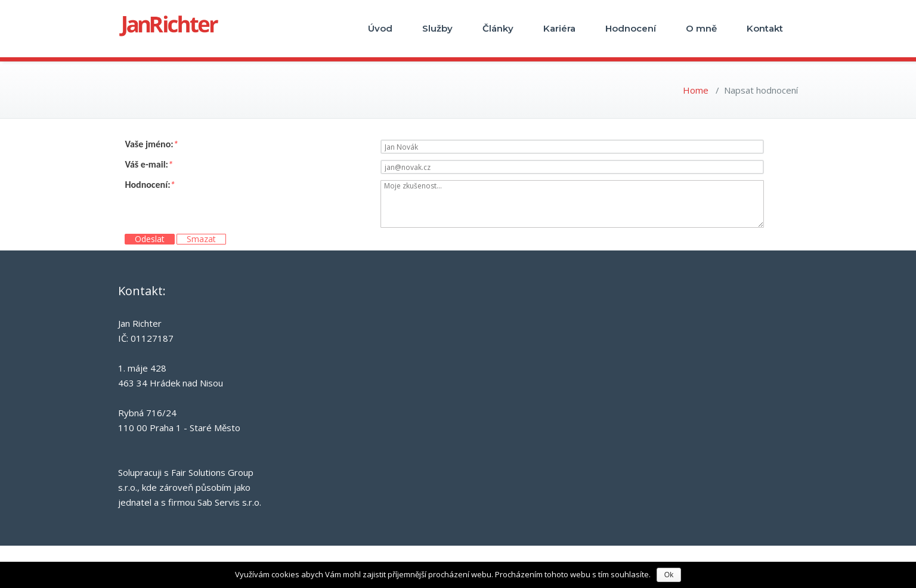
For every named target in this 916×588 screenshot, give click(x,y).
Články (498, 28)
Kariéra (559, 28)
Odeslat (150, 239)
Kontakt (765, 28)
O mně (701, 28)
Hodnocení (631, 28)
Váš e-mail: (149, 165)
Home (696, 90)
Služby (437, 28)
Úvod (380, 28)
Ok (669, 575)
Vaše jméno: (151, 144)
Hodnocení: (150, 185)
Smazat (201, 239)
